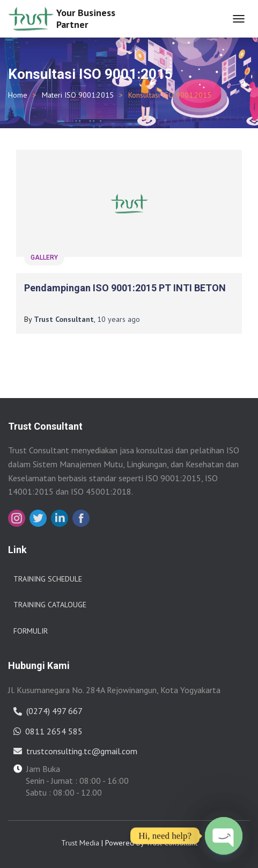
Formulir (31, 631)
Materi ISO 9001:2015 (78, 95)
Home (18, 95)
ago (119, 319)
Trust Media (80, 843)
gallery (44, 258)
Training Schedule (48, 579)
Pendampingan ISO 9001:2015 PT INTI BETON (125, 288)
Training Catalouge (50, 605)
